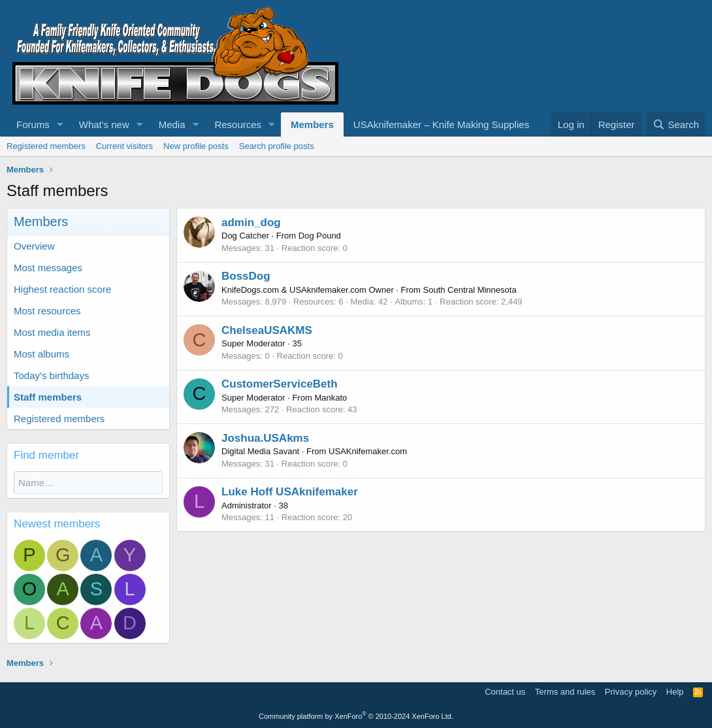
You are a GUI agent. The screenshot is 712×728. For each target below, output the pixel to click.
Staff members (48, 397)
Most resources (47, 311)
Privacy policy (631, 692)
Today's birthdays (51, 375)
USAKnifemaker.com (368, 451)
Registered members (46, 146)
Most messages (48, 268)
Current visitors (124, 146)
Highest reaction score (62, 289)
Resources (238, 124)
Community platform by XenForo (356, 716)
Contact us (505, 692)
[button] (60, 124)
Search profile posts (277, 146)
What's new (104, 124)
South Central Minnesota (470, 290)
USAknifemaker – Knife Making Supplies (441, 124)
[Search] (676, 124)
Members (312, 124)
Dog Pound (320, 236)
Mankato (331, 398)
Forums (33, 124)
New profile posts (196, 146)
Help (675, 692)
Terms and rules (565, 692)
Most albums (41, 354)
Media (172, 124)
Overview (34, 246)
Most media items (52, 332)
